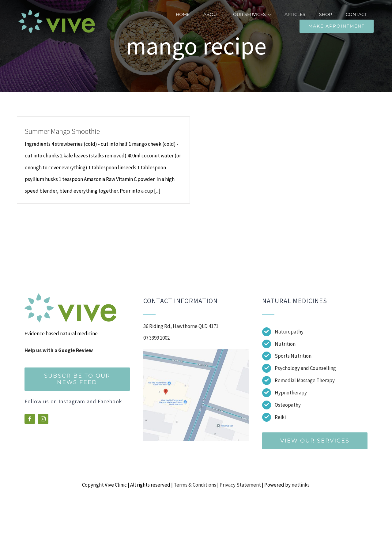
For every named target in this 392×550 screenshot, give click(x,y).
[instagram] (43, 419)
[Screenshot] (196, 351)
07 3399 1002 (156, 338)
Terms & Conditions (195, 485)
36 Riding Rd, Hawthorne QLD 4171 (181, 326)
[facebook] (30, 419)
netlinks (301, 485)
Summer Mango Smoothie (62, 131)
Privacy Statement (240, 485)
